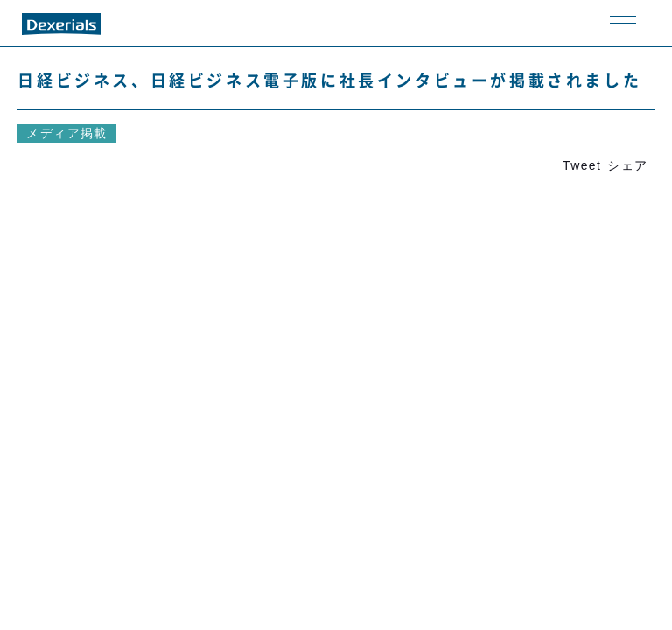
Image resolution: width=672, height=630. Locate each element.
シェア (627, 165)
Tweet (582, 165)
